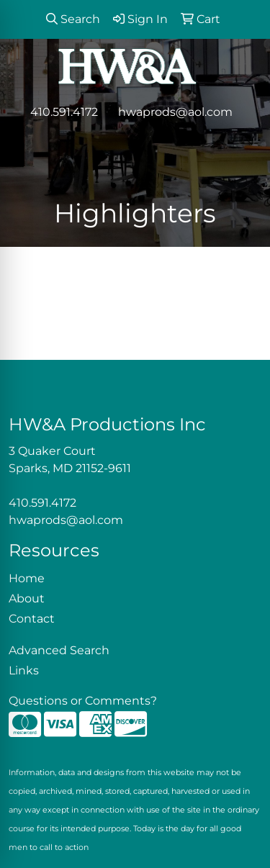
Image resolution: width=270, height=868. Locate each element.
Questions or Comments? (83, 701)
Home (27, 578)
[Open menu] (241, 143)
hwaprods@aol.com (175, 112)
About (27, 598)
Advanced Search (59, 650)
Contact (32, 619)
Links (24, 670)
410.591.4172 (64, 112)
